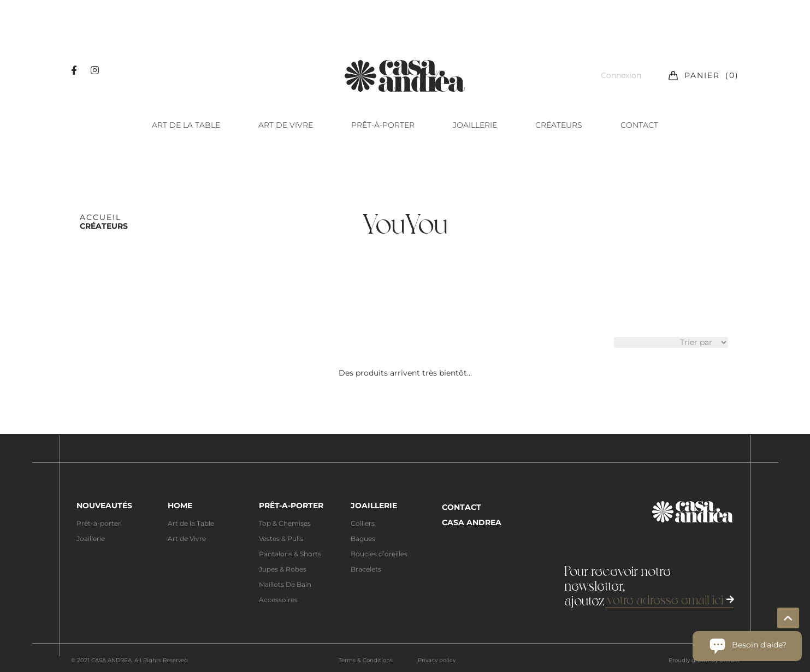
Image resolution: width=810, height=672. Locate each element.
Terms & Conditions (366, 660)
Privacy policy (437, 660)
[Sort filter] (671, 342)
